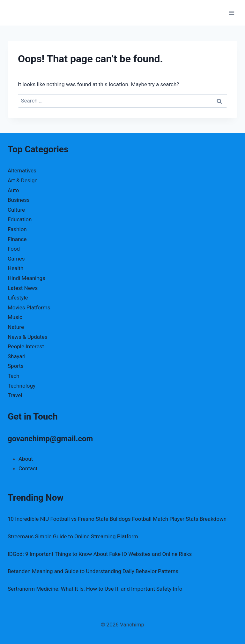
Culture (16, 210)
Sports (16, 366)
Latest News (23, 288)
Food (14, 249)
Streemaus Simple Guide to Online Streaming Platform (73, 536)
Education (20, 219)
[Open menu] (231, 13)
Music (15, 317)
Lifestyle (18, 298)
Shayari (17, 356)
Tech (14, 376)
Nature (16, 327)
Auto (13, 190)
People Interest (26, 346)
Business (19, 200)
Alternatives (22, 170)
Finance (17, 239)
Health (15, 268)
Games (16, 259)
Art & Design (23, 180)
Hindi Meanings (26, 278)
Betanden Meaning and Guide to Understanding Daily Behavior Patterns (93, 571)
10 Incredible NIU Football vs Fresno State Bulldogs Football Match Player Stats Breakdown (117, 519)
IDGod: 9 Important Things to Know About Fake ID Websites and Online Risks (100, 554)
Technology (22, 386)
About (26, 459)
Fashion (17, 229)
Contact (28, 468)
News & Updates (27, 337)
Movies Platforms (29, 307)
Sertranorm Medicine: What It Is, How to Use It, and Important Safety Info (95, 589)
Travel (15, 395)
